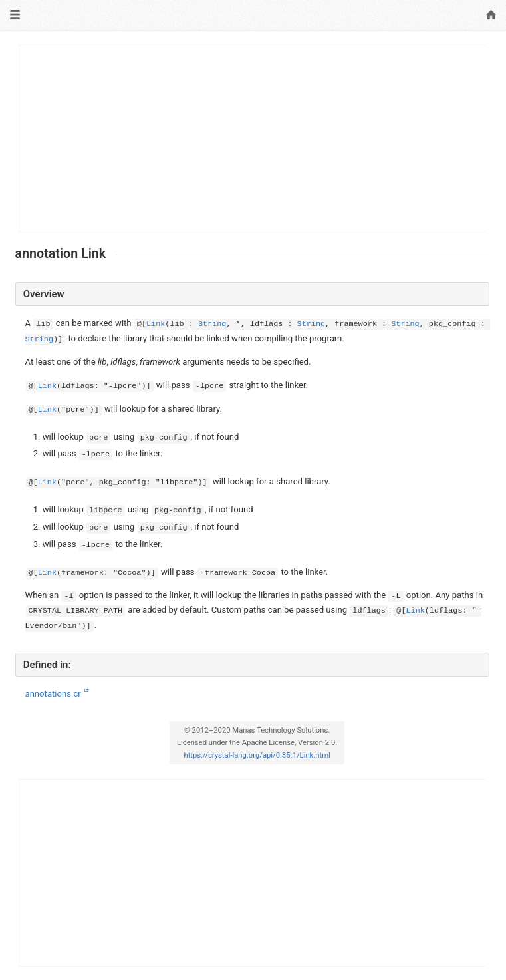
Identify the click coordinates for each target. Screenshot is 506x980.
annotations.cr (54, 694)
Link (156, 324)
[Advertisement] (253, 138)
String (212, 324)
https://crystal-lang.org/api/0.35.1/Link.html (257, 755)
